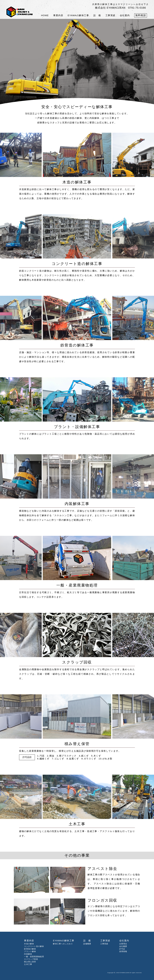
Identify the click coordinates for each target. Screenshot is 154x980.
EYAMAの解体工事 (78, 15)
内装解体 (28, 954)
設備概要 (87, 944)
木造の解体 (29, 944)
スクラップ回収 (31, 959)
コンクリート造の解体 (34, 946)
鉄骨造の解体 (30, 949)
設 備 (97, 15)
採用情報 (123, 951)
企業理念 (123, 944)
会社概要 (123, 946)
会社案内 (125, 15)
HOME (45, 15)
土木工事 (28, 964)
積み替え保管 (30, 962)
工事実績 (110, 15)
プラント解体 (30, 951)
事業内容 (58, 15)
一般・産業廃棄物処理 (34, 957)
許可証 (122, 949)
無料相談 (141, 15)
